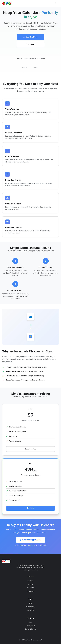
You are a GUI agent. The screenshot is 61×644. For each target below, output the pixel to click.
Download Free (30, 37)
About (30, 622)
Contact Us (31, 610)
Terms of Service (31, 629)
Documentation (30, 607)
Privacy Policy (31, 626)
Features (31, 581)
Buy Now (30, 508)
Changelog (31, 591)
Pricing (30, 584)
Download (30, 588)
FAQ (31, 603)
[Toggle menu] (57, 3)
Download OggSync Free (31, 540)
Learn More (30, 44)
